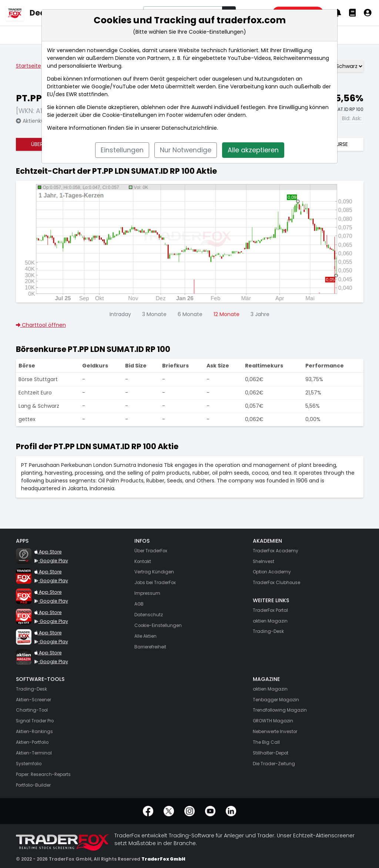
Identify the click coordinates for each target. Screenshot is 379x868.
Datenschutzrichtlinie (189, 128)
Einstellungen (122, 150)
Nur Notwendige (186, 150)
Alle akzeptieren (253, 150)
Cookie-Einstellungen (130, 115)
